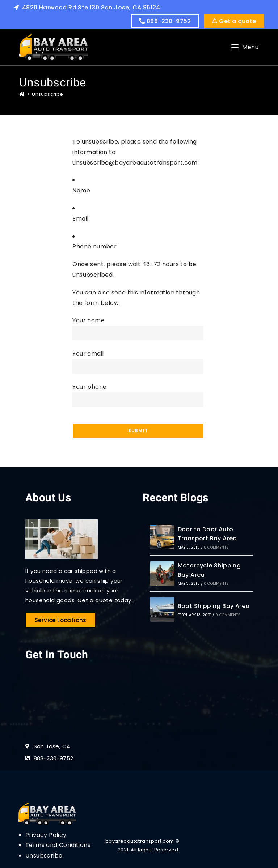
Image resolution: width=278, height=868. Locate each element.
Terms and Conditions (58, 845)
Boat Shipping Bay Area (214, 606)
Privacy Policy (46, 835)
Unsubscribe (47, 94)
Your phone (138, 393)
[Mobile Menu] (245, 47)
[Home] (22, 94)
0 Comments (216, 547)
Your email (138, 360)
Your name (138, 326)
